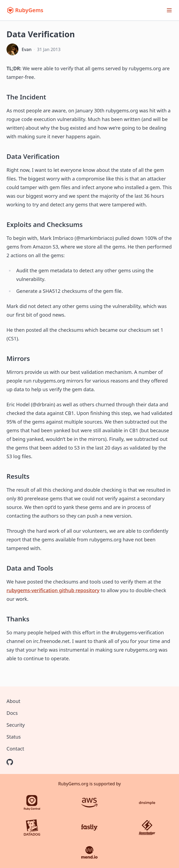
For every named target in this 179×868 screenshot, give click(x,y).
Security (16, 725)
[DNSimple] (147, 803)
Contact (15, 749)
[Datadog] (32, 827)
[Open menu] (169, 10)
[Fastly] (89, 827)
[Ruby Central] (32, 803)
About (13, 701)
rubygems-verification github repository (53, 590)
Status (14, 737)
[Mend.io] (89, 852)
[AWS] (89, 803)
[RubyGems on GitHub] (10, 762)
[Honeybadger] (147, 827)
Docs (12, 713)
